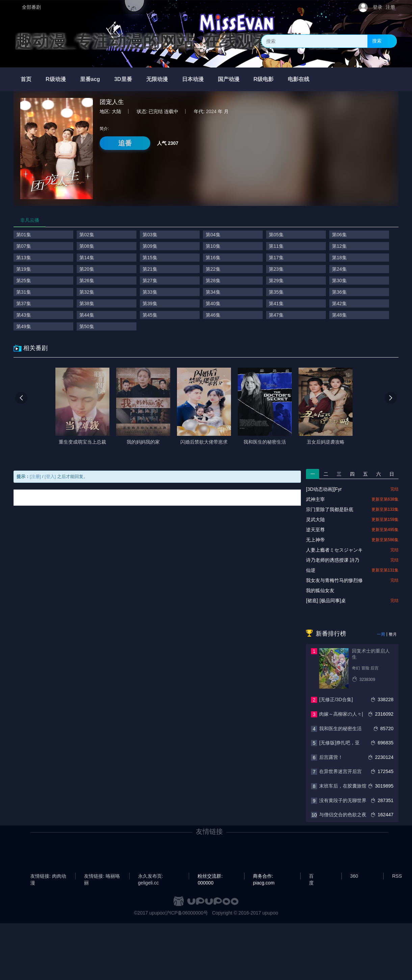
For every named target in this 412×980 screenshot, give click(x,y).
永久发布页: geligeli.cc (151, 876)
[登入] (50, 476)
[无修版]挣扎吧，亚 (339, 743)
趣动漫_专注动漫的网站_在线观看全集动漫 (177, 41)
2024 (211, 111)
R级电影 (264, 79)
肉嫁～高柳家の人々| (341, 714)
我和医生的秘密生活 (340, 729)
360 (354, 876)
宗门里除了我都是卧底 (330, 509)
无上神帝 (315, 540)
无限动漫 (157, 79)
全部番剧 (31, 7)
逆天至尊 (315, 530)
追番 (125, 143)
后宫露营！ (331, 757)
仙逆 (311, 570)
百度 (311, 876)
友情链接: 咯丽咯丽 (102, 876)
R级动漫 (56, 79)
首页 (26, 79)
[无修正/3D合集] (336, 699)
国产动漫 (229, 79)
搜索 (377, 41)
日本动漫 (193, 79)
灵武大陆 (315, 520)
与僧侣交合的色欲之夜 (343, 815)
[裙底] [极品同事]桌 (326, 601)
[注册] (35, 476)
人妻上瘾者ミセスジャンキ (334, 550)
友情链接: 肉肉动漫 (48, 876)
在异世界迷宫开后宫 (340, 771)
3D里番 (123, 79)
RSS (397, 876)
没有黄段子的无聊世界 (343, 800)
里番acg (90, 79)
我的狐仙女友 (320, 590)
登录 (378, 7)
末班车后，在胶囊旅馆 (343, 786)
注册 (390, 7)
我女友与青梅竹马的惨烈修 (334, 580)
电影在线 (299, 79)
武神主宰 (315, 499)
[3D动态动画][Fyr (324, 489)
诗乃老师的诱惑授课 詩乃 (333, 560)
